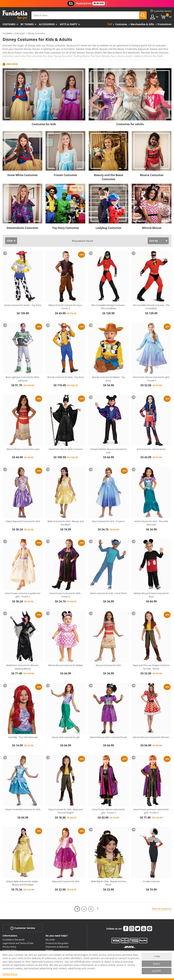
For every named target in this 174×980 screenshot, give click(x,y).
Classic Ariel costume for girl (66, 737)
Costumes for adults (130, 124)
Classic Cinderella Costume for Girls (23, 809)
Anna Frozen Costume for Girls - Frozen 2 (66, 595)
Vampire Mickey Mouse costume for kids (108, 451)
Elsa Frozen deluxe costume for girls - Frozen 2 (151, 379)
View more (12, 64)
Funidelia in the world (13, 940)
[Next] (98, 909)
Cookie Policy (10, 974)
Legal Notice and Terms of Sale (18, 943)
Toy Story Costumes (66, 228)
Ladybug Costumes (108, 228)
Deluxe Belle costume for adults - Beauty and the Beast (23, 883)
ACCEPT (157, 971)
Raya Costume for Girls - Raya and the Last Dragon (66, 811)
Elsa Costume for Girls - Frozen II (108, 521)
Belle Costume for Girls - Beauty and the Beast (66, 523)
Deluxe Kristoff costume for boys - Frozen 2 (66, 307)
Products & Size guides (57, 943)
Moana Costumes (152, 175)
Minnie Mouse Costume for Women (151, 737)
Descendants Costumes (22, 228)
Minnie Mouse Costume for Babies (66, 665)
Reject (157, 964)
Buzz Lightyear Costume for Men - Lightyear (23, 379)
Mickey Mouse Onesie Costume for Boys (151, 595)
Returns (50, 950)
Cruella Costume (151, 881)
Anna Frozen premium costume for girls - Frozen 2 (151, 811)
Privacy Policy (9, 947)
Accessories (47, 24)
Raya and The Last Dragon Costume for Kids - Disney (151, 667)
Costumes (9, 24)
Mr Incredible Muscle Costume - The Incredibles (151, 307)
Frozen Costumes (66, 175)
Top (110, 24)
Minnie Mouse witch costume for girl (108, 737)
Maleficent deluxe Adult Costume (66, 449)
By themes (27, 24)
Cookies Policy (10, 950)
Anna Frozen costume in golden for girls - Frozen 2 (23, 595)
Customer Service (23, 928)
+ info (157, 956)
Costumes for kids (44, 124)
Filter (10, 241)
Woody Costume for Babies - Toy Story (108, 379)
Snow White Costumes (22, 175)
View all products (162, 909)
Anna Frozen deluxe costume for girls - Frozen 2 (108, 811)
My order (50, 940)
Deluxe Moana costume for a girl (23, 449)
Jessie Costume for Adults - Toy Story (23, 305)
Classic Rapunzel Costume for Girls (23, 521)
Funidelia (7, 33)
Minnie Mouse (152, 228)
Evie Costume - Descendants (151, 449)
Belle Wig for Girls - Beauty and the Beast (108, 883)
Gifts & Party (69, 24)
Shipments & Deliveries (57, 947)
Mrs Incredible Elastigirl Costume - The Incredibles (108, 307)
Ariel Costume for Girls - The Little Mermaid (151, 523)
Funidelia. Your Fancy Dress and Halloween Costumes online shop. (15, 15)
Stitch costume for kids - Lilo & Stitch (108, 593)
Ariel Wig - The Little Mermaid (23, 737)
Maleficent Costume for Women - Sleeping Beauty (23, 667)
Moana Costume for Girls (108, 665)
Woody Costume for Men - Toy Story (66, 377)
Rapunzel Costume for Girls (66, 881)
